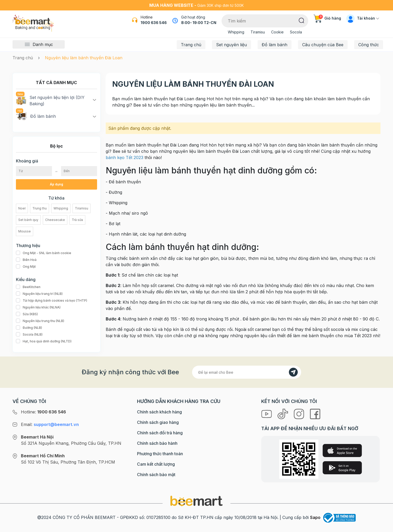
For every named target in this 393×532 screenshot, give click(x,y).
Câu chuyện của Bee (323, 45)
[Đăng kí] (293, 372)
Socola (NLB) (29, 335)
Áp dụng (56, 184)
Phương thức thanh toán (160, 454)
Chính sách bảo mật (156, 475)
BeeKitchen (28, 287)
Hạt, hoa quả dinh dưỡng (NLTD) (44, 341)
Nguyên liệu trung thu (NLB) (40, 321)
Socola (296, 32)
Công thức (369, 45)
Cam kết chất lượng (156, 464)
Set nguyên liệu (231, 45)
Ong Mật (26, 267)
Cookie (277, 32)
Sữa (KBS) (27, 314)
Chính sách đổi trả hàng (160, 433)
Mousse (25, 231)
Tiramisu (258, 32)
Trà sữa (77, 220)
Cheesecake (55, 220)
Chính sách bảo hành (157, 443)
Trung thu (40, 208)
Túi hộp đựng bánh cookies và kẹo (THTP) (52, 301)
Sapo (315, 517)
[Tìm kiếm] (302, 20)
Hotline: (43, 412)
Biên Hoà (26, 260)
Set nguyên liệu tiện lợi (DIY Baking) (50, 100)
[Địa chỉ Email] (247, 372)
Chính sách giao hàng (158, 422)
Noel (22, 208)
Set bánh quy (28, 220)
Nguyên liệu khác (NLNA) (38, 307)
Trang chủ (191, 45)
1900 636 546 (154, 23)
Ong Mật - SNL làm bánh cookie (44, 253)
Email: (50, 424)
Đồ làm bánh (275, 45)
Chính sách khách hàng (159, 412)
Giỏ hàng (327, 18)
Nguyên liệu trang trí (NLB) (39, 294)
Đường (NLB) (29, 328)
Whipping (236, 32)
